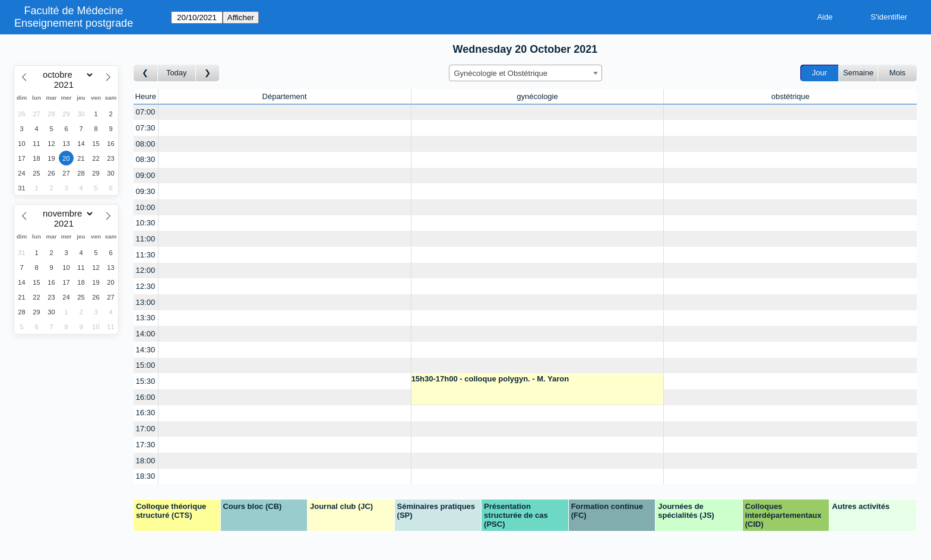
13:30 (146, 318)
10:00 (146, 207)
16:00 (146, 397)
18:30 (146, 476)
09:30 (146, 191)
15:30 (146, 381)
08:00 (146, 144)
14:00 (146, 334)
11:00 (146, 239)
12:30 (146, 286)
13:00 (146, 302)
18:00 (146, 461)
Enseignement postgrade (74, 23)
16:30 (146, 413)
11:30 (146, 255)
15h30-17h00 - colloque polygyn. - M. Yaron (490, 379)
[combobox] (525, 73)
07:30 (146, 128)
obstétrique (790, 96)
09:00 (146, 175)
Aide (825, 17)
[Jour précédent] (146, 73)
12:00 (146, 270)
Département (285, 96)
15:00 (146, 365)
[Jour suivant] (208, 73)
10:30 (146, 223)
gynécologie (537, 96)
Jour (820, 73)
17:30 (146, 445)
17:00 (146, 429)
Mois (897, 73)
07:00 (146, 112)
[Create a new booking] (285, 112)
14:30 (146, 350)
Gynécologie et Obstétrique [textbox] (501, 73)
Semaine (858, 73)
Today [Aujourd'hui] (177, 73)
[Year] (66, 85)
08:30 (146, 159)
